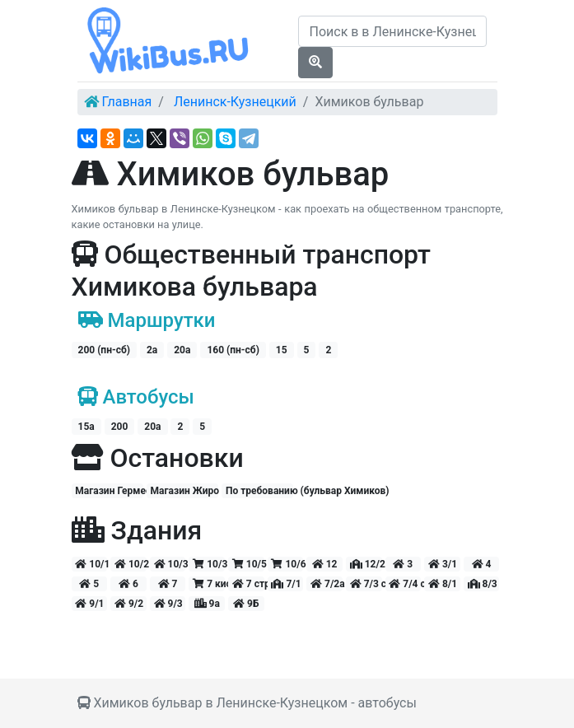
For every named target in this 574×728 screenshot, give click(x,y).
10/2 (131, 564)
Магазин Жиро (185, 491)
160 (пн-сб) (233, 350)
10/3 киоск (209, 564)
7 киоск (209, 584)
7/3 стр (366, 584)
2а (152, 350)
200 (120, 427)
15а (86, 427)
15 (282, 350)
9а (207, 604)
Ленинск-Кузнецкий (235, 102)
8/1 (443, 584)
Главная (126, 102)
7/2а (327, 584)
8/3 (483, 584)
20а (182, 350)
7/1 (286, 584)
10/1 (91, 564)
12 (325, 564)
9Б (246, 604)
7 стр (248, 584)
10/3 (170, 564)
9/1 (89, 604)
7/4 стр (405, 584)
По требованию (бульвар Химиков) (260, 491)
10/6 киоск (287, 564)
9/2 (129, 604)
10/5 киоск (248, 564)
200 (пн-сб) (104, 350)
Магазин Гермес (109, 491)
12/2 (366, 564)
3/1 (443, 564)
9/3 (168, 604)
